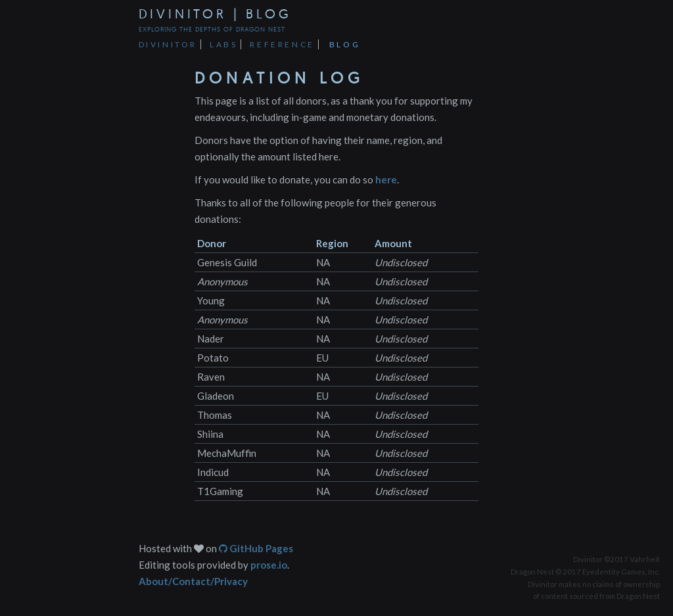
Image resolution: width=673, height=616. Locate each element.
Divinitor (168, 44)
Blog (345, 44)
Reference (282, 44)
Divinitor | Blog (215, 13)
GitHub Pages (256, 548)
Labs (223, 44)
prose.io (269, 565)
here (386, 179)
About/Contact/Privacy (193, 581)
